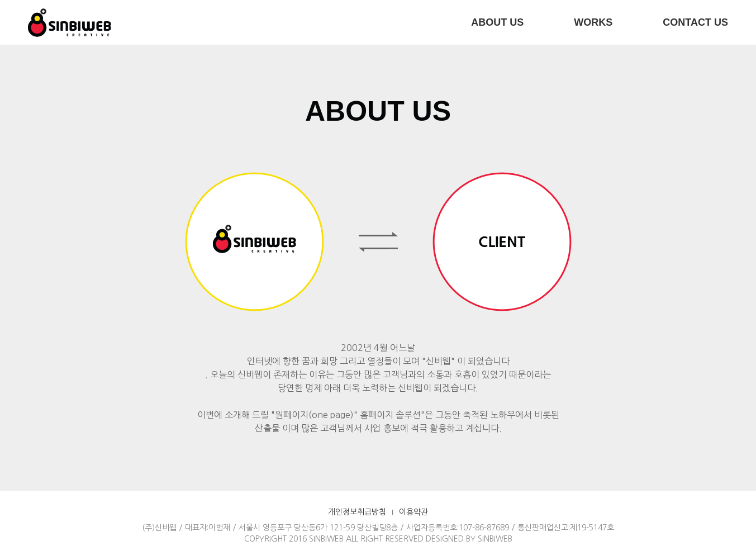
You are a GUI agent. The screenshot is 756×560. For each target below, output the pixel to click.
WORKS (593, 22)
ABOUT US (497, 22)
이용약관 (413, 512)
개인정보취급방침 (357, 512)
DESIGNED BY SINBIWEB (469, 539)
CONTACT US (695, 22)
